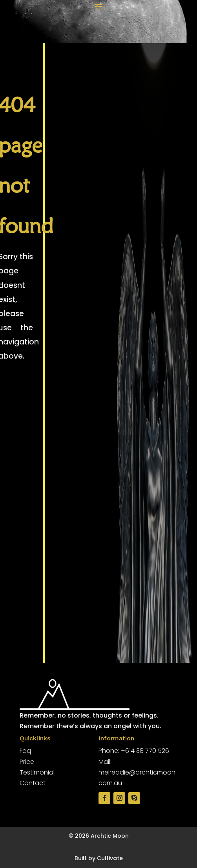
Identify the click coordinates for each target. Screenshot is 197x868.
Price (27, 762)
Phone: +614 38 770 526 (134, 751)
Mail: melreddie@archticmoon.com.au (138, 772)
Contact (33, 783)
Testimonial (37, 772)
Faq (25, 751)
